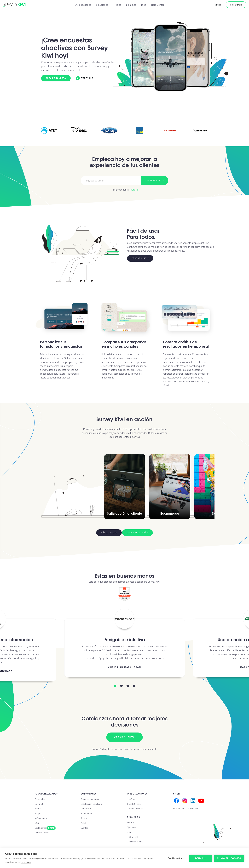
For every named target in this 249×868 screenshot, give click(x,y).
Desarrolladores (42, 833)
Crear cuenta (124, 737)
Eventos (84, 828)
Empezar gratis (155, 180)
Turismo (84, 818)
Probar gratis (236, 5)
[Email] (111, 180)
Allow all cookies (229, 858)
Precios (117, 5)
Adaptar (38, 813)
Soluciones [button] (102, 5)
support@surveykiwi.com (187, 808)
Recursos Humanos (90, 799)
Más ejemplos (109, 533)
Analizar (38, 809)
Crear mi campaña (137, 533)
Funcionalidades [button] (82, 5)
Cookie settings (176, 858)
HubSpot (131, 799)
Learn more (26, 862)
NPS (37, 823)
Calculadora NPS (135, 842)
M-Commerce (41, 818)
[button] (115, 686)
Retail (83, 823)
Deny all (201, 858)
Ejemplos (131, 5)
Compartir (39, 804)
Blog (144, 5)
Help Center (158, 5)
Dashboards (45, 828)
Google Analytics (135, 809)
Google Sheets (134, 804)
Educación (86, 809)
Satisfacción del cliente (92, 804)
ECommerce (87, 813)
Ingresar (217, 5)
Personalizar (40, 799)
